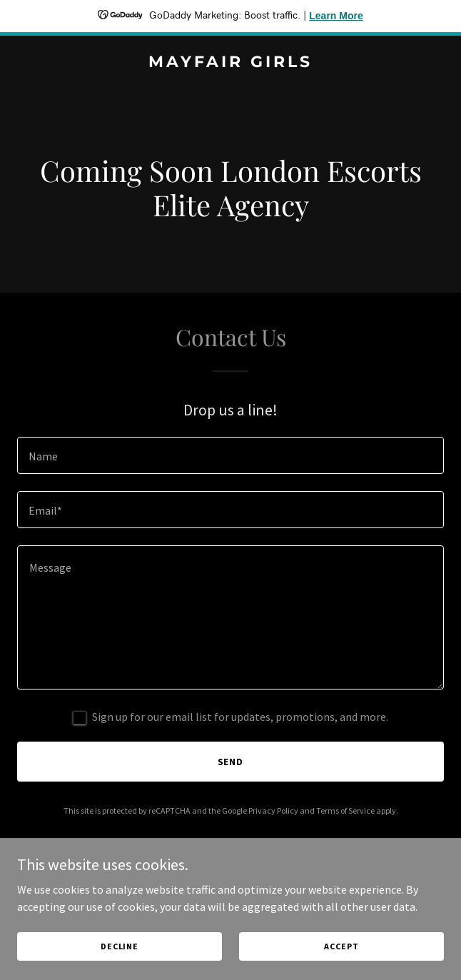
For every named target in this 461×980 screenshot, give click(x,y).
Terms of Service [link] (345, 810)
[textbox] (230, 455)
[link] (230, 63)
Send (231, 762)
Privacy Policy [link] (273, 810)
